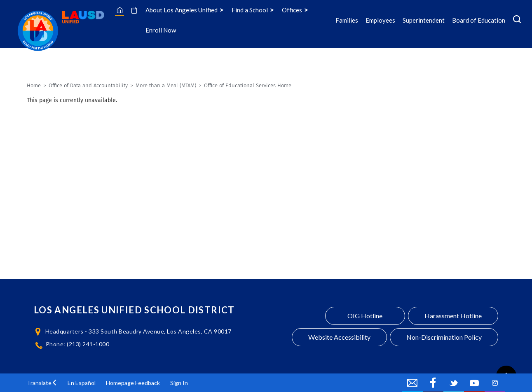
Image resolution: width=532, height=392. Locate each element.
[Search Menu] (517, 20)
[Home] (120, 10)
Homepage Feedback (133, 383)
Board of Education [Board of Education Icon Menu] (479, 20)
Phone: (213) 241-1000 (78, 344)
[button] (42, 383)
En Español (82, 383)
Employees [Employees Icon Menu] (380, 20)
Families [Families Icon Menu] (347, 20)
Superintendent (424, 20)
